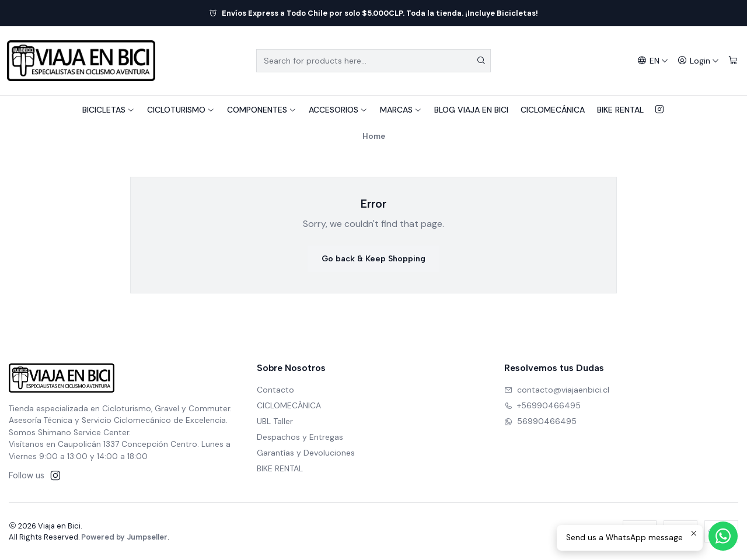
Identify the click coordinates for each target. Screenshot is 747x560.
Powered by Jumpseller (124, 537)
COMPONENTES (262, 110)
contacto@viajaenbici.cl (557, 390)
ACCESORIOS (338, 110)
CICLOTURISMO (181, 110)
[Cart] (733, 61)
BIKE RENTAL (620, 110)
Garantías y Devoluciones (306, 453)
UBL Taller (275, 421)
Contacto (275, 390)
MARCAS (401, 110)
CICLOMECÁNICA (553, 110)
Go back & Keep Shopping (373, 259)
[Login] (698, 61)
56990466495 (540, 421)
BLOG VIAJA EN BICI (471, 110)
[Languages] (653, 61)
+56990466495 (542, 405)
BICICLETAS (109, 110)
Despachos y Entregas (300, 437)
